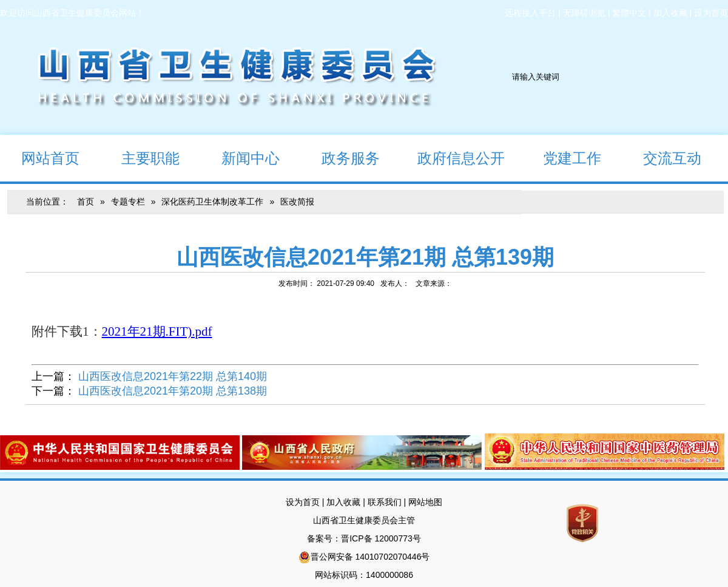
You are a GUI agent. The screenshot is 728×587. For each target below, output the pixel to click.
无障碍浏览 (584, 13)
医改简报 (297, 202)
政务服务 (340, 158)
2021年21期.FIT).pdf (157, 331)
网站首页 (40, 158)
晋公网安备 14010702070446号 (370, 557)
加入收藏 (670, 13)
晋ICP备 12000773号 (381, 538)
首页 (86, 202)
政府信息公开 (453, 158)
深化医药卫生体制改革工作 (212, 202)
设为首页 (711, 13)
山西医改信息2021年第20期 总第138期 (173, 391)
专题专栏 (128, 202)
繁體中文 (629, 13)
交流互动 (662, 158)
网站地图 (425, 502)
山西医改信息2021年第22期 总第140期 (173, 376)
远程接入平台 (530, 13)
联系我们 (385, 502)
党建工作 (561, 158)
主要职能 (140, 158)
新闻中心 (240, 158)
